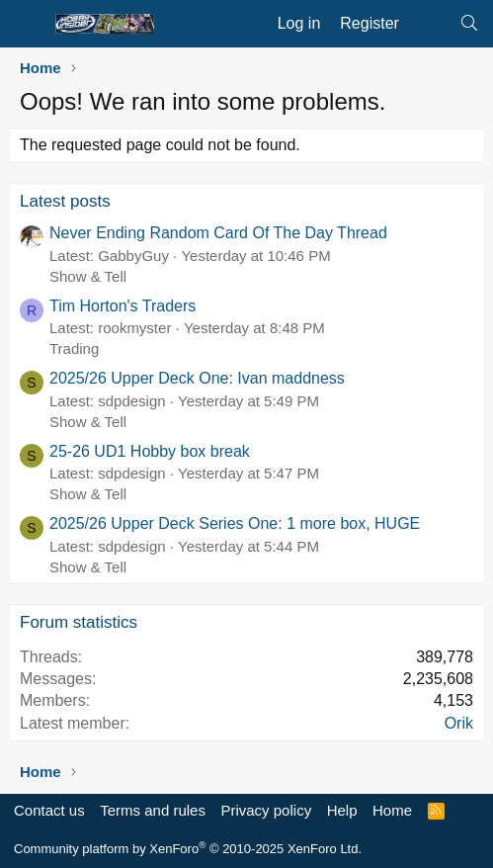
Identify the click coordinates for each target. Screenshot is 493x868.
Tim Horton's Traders (123, 306)
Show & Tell (88, 276)
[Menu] (27, 24)
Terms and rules (153, 810)
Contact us (49, 810)
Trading (74, 348)
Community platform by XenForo (188, 849)
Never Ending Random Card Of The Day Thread (218, 233)
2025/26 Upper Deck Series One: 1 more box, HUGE (235, 523)
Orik (459, 723)
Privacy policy (266, 810)
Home (392, 810)
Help (342, 810)
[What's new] (429, 24)
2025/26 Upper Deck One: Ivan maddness (197, 378)
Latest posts (65, 201)
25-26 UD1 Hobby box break (150, 451)
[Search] (469, 24)
